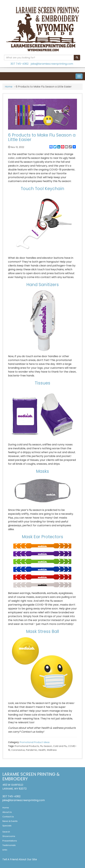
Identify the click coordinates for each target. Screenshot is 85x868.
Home (9, 87)
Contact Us (8, 817)
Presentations (10, 841)
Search (6, 832)
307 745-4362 (19, 64)
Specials (7, 826)
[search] (77, 58)
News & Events (10, 821)
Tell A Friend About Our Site (20, 859)
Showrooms (9, 836)
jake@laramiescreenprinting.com (52, 64)
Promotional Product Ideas (35, 742)
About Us (7, 812)
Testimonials (9, 845)
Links (5, 850)
